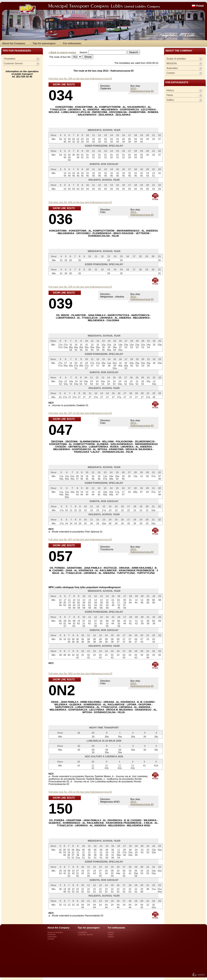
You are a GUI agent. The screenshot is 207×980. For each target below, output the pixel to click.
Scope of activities (176, 59)
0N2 (62, 690)
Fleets (170, 95)
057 (61, 556)
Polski (200, 6)
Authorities (172, 68)
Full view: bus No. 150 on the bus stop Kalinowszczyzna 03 (80, 792)
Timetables (9, 59)
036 (61, 219)
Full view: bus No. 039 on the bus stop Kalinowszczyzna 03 (80, 287)
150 (61, 809)
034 (61, 95)
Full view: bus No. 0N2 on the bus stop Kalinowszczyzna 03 (80, 673)
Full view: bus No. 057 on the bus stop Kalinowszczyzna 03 (80, 539)
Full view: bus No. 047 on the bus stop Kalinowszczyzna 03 (80, 413)
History (170, 90)
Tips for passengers (45, 43)
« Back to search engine (62, 52)
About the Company (14, 43)
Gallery (170, 100)
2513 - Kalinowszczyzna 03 (142, 90)
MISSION (172, 63)
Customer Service (13, 63)
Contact (171, 73)
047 (61, 430)
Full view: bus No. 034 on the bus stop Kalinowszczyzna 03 (80, 78)
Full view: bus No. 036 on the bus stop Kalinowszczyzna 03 (80, 202)
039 (61, 303)
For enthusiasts (73, 43)
